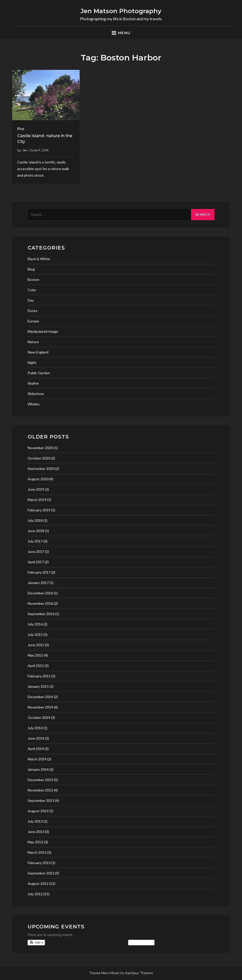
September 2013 (41, 800)
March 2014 (37, 759)
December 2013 (40, 780)
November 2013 (40, 790)
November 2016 (40, 603)
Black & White (39, 259)
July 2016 (35, 624)
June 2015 (36, 645)
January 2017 (38, 583)
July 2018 (35, 520)
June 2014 (36, 738)
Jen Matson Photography (121, 11)
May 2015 (35, 655)
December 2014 (40, 697)
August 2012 (38, 883)
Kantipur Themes (139, 973)
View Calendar (141, 943)
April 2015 (36, 666)
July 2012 (35, 894)
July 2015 (35, 634)
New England (38, 352)
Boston (33, 279)
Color (32, 290)
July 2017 (35, 541)
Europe (33, 321)
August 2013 (38, 811)
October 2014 (39, 717)
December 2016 (40, 593)
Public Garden (39, 373)
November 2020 (40, 448)
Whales (34, 404)
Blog (21, 129)
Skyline (33, 383)
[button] (36, 943)
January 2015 (38, 686)
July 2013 (35, 821)
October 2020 (39, 458)
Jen (25, 150)
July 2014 (35, 728)
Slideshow (36, 394)
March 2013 (37, 852)
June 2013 (36, 832)
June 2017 (36, 551)
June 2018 (36, 531)
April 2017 (36, 562)
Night (32, 362)
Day (31, 300)
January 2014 (38, 769)
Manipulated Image (43, 331)
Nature (33, 342)
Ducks (33, 311)
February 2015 (39, 676)
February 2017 (39, 572)
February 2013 (39, 863)
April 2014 (36, 749)
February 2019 (39, 510)
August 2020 (38, 479)
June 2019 (36, 489)
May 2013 (35, 842)
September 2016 (41, 614)
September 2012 (41, 873)
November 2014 (40, 707)
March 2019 (37, 500)
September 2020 (41, 468)
